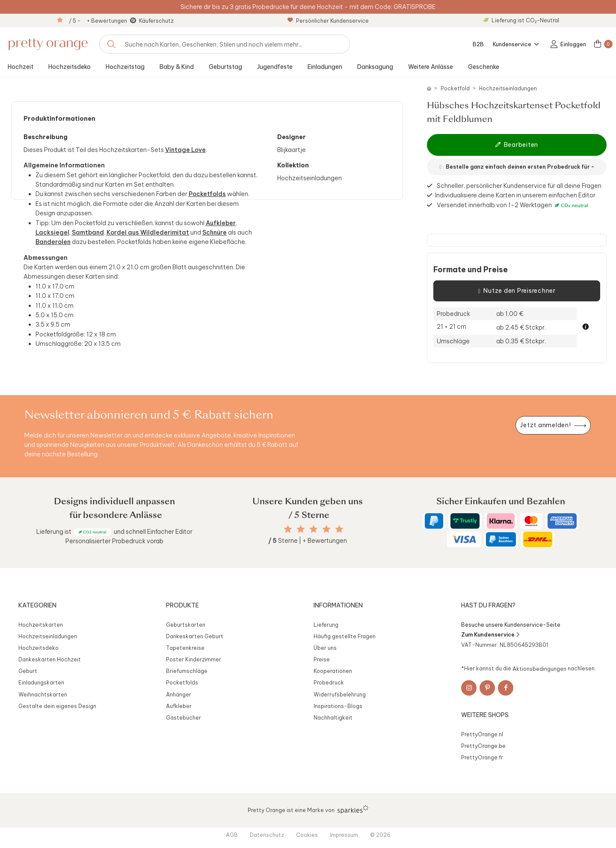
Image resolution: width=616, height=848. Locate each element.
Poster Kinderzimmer (194, 659)
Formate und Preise (471, 270)
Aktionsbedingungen (539, 668)
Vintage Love (185, 150)
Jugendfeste (275, 67)
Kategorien (37, 605)
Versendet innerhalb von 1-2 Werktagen (514, 205)
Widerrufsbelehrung (340, 694)
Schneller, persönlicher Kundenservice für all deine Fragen (519, 186)
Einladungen (325, 67)
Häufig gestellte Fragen (345, 636)
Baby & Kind (177, 67)
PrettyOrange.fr (482, 757)
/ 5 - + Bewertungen (98, 21)
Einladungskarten (41, 682)
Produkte (182, 605)
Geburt (28, 671)
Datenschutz (267, 835)
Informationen (338, 605)
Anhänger (179, 694)
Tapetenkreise (185, 648)
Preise (322, 659)
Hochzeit (21, 67)
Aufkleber (179, 706)
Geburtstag (225, 67)
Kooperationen (333, 671)
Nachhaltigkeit (333, 717)
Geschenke (484, 67)
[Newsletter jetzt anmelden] (553, 425)
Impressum (344, 835)
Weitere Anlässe (431, 67)
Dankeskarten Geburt (195, 636)
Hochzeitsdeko (70, 67)
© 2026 (380, 835)
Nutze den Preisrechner (517, 291)
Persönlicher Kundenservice (328, 21)
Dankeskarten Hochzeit (50, 659)
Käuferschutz (156, 21)
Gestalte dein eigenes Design (57, 706)
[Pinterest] (487, 688)
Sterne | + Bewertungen (308, 541)
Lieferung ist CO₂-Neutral (521, 20)
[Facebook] (506, 688)
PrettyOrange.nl (482, 734)
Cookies (307, 835)
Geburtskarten (186, 625)
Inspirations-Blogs (338, 706)
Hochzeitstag (125, 67)
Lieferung (326, 625)
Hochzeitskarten (41, 625)
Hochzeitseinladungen (508, 88)
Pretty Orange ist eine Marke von (308, 809)
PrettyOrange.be (483, 746)
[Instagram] (469, 688)
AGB (232, 835)
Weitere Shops (485, 715)
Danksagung (375, 67)
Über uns (325, 648)
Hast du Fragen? (488, 605)
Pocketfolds (182, 682)
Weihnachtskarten (43, 694)
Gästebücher (184, 717)
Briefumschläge (187, 671)
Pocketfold (455, 88)
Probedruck (329, 682)
